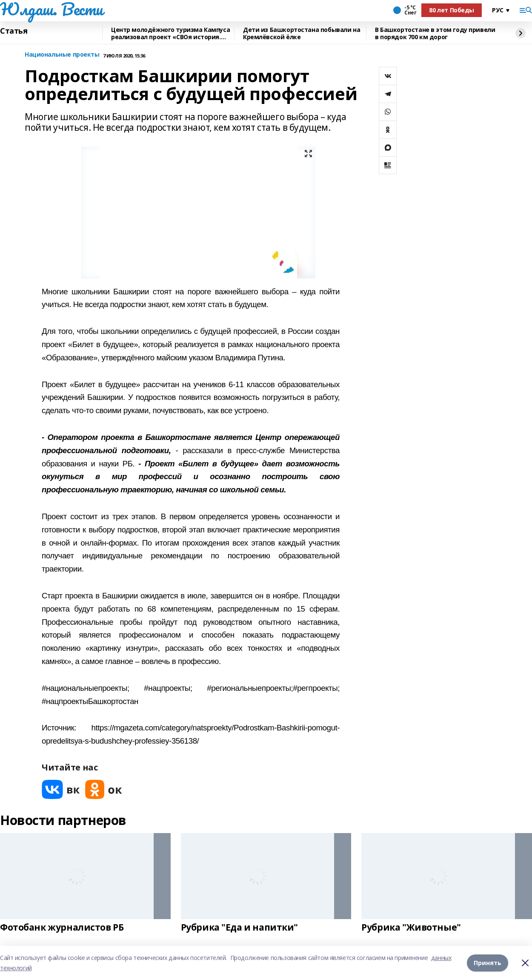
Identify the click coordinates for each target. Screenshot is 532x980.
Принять (488, 963)
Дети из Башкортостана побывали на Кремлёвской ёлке (302, 33)
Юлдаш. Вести (51, 9)
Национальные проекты (62, 55)
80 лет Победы (452, 10)
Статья (14, 31)
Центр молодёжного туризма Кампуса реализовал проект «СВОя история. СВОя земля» (170, 33)
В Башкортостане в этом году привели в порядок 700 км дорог (435, 33)
